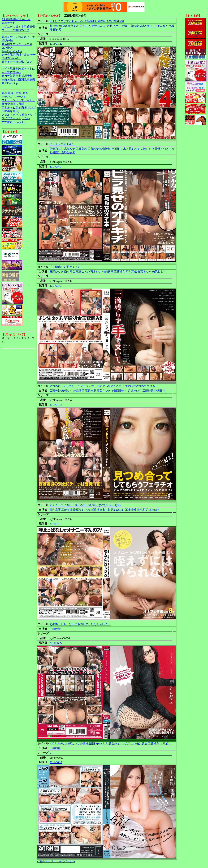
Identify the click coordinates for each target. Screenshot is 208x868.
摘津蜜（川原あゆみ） (111, 510)
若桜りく (67, 391)
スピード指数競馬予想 (15, 30)
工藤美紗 (81, 149)
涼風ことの (83, 271)
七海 (124, 26)
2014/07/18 (56, 405)
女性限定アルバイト (14, 122)
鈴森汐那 (105, 149)
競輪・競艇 (15, 93)
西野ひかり (114, 26)
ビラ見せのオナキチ (62, 144)
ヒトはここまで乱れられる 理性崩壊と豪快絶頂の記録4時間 (87, 21)
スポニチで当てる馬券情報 (18, 27)
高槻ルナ (70, 149)
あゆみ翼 (90, 510)
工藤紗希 (133, 26)
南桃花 (141, 510)
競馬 (4, 93)
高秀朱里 (90, 391)
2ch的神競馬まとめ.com (16, 19)
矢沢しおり (147, 149)
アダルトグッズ (11, 115)
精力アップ (29, 115)
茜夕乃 (57, 29)
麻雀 (25, 93)
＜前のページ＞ (46, 861)
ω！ (52, 753)
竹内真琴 (108, 271)
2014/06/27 (56, 643)
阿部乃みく (57, 149)
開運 (22, 104)
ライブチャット (11, 118)
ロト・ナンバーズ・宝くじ (18, 100)
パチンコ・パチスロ (14, 97)
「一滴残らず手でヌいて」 (66, 267)
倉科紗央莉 (68, 152)
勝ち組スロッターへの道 (17, 44)
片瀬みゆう (161, 26)
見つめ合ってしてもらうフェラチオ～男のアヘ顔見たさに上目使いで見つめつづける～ (104, 386)
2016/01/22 (56, 44)
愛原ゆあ (79, 510)
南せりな (70, 271)
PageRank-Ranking (12, 51)
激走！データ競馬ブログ (17, 62)
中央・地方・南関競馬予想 (18, 79)
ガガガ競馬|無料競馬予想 (17, 76)
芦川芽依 (117, 149)
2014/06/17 (56, 762)
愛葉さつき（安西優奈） (112, 391)
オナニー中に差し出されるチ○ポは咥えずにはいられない (85, 505)
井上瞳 (54, 26)
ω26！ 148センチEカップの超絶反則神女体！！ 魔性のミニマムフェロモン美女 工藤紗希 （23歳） (110, 743)
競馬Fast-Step (10, 83)
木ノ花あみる (131, 149)
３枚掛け (7, 48)
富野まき (73, 26)
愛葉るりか (145, 271)
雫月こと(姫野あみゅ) (93, 26)
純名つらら (146, 26)
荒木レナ (96, 271)
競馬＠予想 (8, 23)
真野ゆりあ (57, 271)
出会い (26, 118)
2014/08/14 (56, 167)
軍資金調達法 (10, 104)
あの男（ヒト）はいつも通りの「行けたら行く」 (80, 624)
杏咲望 (63, 26)
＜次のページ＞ (66, 861)
